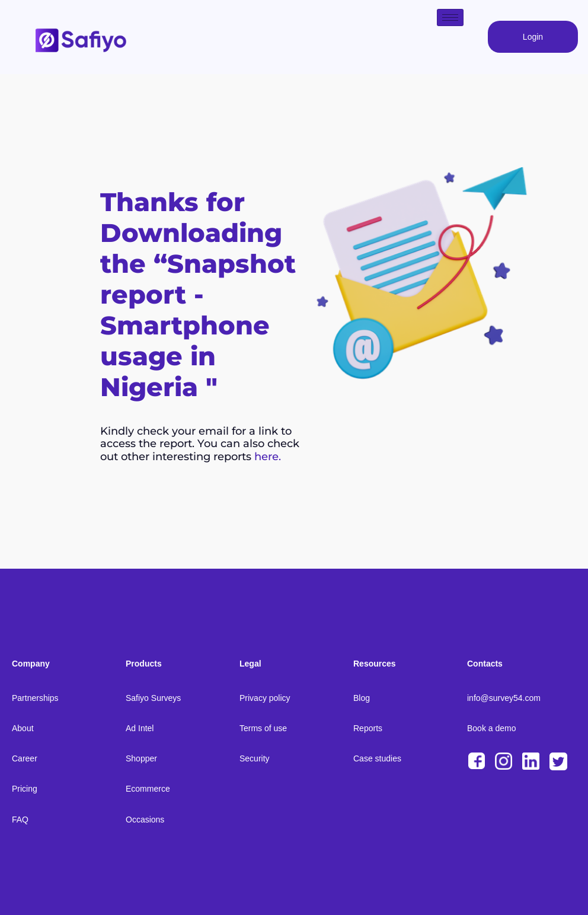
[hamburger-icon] (450, 17)
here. (268, 457)
